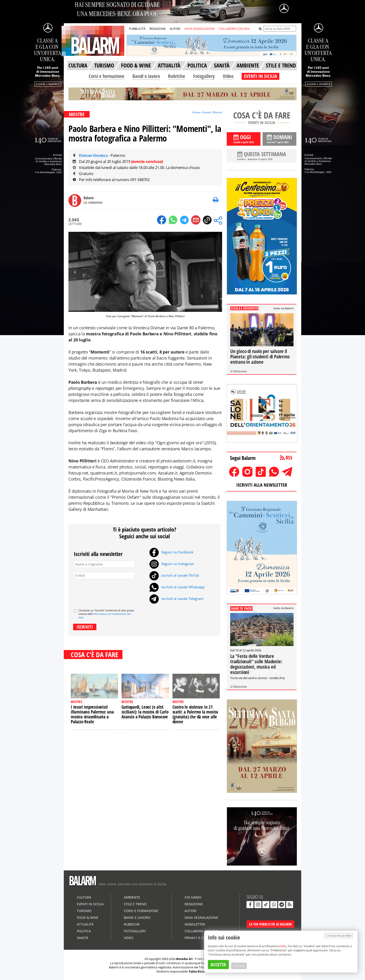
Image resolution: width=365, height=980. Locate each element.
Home (196, 112)
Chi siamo (193, 897)
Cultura (84, 897)
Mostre (217, 112)
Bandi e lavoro (146, 76)
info (283, 946)
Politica (84, 931)
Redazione (240, 371)
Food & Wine (88, 918)
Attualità (85, 924)
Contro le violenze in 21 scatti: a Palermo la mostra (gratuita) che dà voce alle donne (195, 714)
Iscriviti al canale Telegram (176, 599)
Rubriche (177, 76)
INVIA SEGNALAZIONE (200, 29)
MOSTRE (77, 114)
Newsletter (195, 924)
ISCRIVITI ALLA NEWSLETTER (262, 485)
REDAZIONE (158, 29)
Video (228, 76)
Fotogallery (204, 76)
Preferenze (239, 966)
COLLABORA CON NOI (234, 29)
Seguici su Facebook (171, 552)
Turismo (84, 911)
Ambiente (132, 897)
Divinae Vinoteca (94, 155)
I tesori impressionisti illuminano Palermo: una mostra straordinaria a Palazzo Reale (92, 714)
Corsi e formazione (106, 76)
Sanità (83, 938)
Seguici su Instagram (172, 564)
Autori (191, 911)
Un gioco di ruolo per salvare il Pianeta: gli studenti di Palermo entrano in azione (260, 357)
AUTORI (175, 29)
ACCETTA (218, 965)
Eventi (206, 112)
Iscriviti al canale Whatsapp (177, 587)
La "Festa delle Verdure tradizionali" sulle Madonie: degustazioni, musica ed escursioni (256, 664)
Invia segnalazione (201, 918)
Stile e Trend (135, 904)
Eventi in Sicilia (90, 904)
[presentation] (109, 592)
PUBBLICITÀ (137, 29)
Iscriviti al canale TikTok (174, 575)
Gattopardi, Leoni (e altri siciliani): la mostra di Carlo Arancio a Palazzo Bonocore (145, 712)
